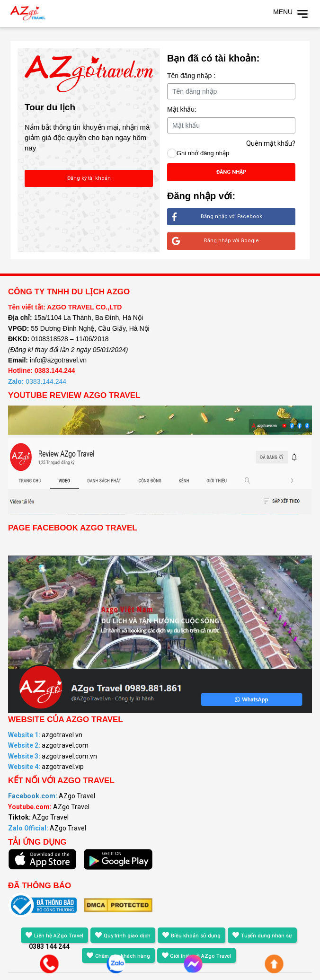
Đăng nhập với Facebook (217, 217)
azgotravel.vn (45, 735)
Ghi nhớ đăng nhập (203, 153)
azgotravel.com (48, 745)
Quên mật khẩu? (271, 143)
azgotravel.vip (46, 767)
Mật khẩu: (182, 109)
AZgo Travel (52, 796)
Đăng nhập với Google (215, 241)
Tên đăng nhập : (191, 76)
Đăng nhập (231, 172)
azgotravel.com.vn (53, 756)
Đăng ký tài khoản (89, 178)
